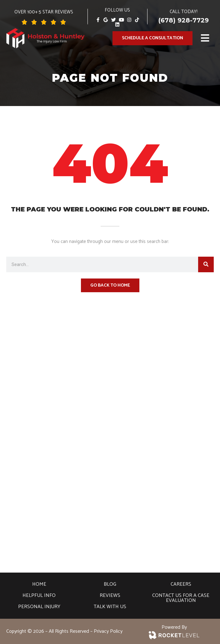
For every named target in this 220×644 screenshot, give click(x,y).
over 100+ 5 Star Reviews (44, 12)
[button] (205, 38)
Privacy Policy (108, 631)
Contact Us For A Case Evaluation (181, 598)
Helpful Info (39, 596)
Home (39, 584)
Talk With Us (110, 607)
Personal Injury (39, 607)
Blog (110, 584)
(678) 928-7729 (184, 20)
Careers (181, 584)
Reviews (110, 596)
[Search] (206, 264)
